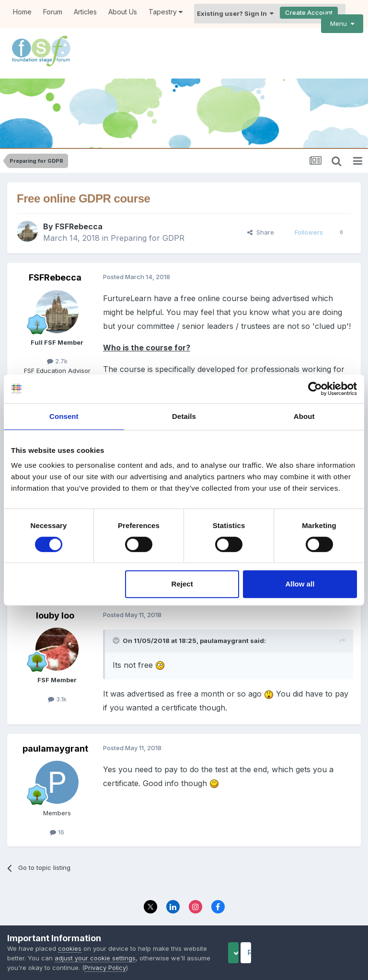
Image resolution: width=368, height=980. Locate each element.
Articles (85, 12)
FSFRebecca (79, 214)
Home (22, 12)
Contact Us (211, 916)
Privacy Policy (162, 916)
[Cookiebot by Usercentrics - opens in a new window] (315, 389)
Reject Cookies (326, 952)
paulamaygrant (224, 627)
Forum (53, 12)
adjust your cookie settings (121, 958)
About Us (123, 12)
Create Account (309, 12)
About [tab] (304, 416)
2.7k (57, 348)
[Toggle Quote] (117, 627)
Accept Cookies (249, 952)
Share (261, 219)
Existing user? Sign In (235, 13)
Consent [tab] (64, 416)
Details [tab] (184, 416)
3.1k (57, 686)
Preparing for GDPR (148, 225)
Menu (342, 23)
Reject (182, 584)
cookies (70, 948)
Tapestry (166, 12)
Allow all (300, 584)
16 (57, 819)
